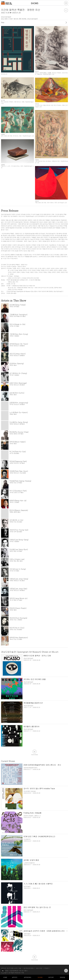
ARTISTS (15, 977)
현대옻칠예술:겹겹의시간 (33, 703)
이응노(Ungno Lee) (17, 559)
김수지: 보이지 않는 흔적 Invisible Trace (39, 788)
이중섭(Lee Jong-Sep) (18, 589)
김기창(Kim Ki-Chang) (18, 373)
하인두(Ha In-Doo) (17, 628)
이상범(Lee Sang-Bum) (19, 549)
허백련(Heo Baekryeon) (19, 637)
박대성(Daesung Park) (18, 461)
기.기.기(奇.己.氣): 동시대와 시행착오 (38, 884)
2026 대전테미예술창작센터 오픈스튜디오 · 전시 (42, 765)
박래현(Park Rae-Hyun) (19, 471)
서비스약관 (39, 968)
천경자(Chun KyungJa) (18, 618)
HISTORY (51, 977)
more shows (34, 754)
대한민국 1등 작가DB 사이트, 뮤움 (11, 968)
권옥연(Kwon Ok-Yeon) (19, 344)
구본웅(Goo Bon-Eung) (19, 334)
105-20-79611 (23, 971)
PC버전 (47, 968)
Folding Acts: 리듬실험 (32, 813)
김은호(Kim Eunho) (17, 393)
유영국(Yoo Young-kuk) (19, 530)
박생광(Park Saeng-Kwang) (20, 481)
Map (3, 22)
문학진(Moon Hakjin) (18, 442)
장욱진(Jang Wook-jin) (18, 598)
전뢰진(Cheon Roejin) (18, 608)
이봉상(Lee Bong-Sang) (19, 540)
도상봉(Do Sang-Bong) (19, 422)
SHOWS (40, 977)
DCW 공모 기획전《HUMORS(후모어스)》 (40, 836)
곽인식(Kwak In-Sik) (17, 324)
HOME (5, 977)
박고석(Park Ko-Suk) (18, 452)
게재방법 (62, 977)
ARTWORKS (28, 977)
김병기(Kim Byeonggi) (18, 383)
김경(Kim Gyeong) (17, 363)
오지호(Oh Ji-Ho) (16, 520)
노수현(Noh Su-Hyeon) (19, 412)
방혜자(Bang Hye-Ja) (18, 500)
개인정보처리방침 (28, 968)
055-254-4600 (12, 293)
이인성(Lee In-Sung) (18, 569)
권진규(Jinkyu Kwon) (18, 354)
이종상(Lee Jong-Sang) (19, 579)
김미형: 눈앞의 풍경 (31, 860)
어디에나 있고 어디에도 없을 (35, 679)
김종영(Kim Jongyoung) (19, 403)
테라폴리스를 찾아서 (31, 726)
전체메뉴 (66, 3)
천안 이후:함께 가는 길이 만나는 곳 (37, 907)
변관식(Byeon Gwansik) (19, 510)
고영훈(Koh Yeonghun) (18, 315)
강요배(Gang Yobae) (18, 305)
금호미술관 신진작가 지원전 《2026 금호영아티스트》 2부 (46, 931)
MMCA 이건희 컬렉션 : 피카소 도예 (37, 656)
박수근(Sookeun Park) (18, 491)
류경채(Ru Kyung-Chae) (19, 432)
